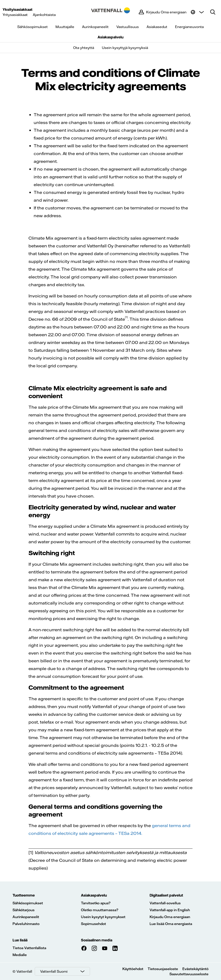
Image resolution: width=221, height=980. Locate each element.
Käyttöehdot (133, 969)
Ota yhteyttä (84, 48)
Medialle (20, 955)
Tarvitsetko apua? (96, 903)
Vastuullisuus (128, 27)
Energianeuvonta (189, 27)
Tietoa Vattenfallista (29, 948)
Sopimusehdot (93, 924)
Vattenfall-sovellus (165, 903)
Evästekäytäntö (195, 969)
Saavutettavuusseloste (189, 974)
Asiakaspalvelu (110, 37)
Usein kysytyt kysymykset (103, 917)
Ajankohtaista (44, 15)
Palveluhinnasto (26, 924)
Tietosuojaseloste (163, 969)
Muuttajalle (65, 27)
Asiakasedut (157, 27)
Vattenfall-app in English (170, 910)
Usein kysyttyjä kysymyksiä (125, 48)
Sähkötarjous (24, 910)
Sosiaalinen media (97, 940)
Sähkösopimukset (32, 27)
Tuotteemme (24, 895)
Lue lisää (20, 940)
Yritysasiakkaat (15, 15)
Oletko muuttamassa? (100, 910)
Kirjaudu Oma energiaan (170, 917)
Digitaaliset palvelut (166, 895)
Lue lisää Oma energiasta (171, 924)
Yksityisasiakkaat (17, 9)
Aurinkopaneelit (95, 27)
